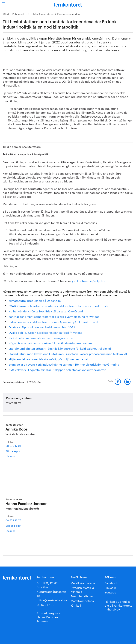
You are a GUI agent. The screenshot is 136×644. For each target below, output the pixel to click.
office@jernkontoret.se (52, 600)
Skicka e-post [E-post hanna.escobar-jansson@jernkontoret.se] (13, 525)
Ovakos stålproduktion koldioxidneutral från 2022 (42, 327)
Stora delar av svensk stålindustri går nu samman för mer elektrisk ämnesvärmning (64, 364)
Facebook (111, 583)
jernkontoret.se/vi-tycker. (89, 281)
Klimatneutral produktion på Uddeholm (35, 300)
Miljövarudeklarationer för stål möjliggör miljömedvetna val (48, 359)
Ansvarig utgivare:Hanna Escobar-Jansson (49, 617)
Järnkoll (76, 605)
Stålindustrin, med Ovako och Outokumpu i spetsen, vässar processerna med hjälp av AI (68, 353)
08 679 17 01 (13, 446)
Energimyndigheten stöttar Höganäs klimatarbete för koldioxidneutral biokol (60, 348)
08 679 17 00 (46, 604)
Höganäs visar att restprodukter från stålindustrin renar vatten (50, 343)
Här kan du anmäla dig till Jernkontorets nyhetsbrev (118, 605)
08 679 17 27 (13, 520)
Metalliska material (83, 583)
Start (6, 14)
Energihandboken (82, 596)
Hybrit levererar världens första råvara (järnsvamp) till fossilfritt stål (53, 322)
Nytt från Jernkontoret (41, 14)
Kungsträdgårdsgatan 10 (51, 593)
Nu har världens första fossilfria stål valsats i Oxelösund (46, 311)
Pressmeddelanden (68, 14)
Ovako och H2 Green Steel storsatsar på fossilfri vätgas (45, 332)
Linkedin (110, 587)
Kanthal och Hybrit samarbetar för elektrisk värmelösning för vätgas (54, 316)
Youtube (110, 592)
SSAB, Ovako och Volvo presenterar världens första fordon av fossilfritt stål (59, 306)
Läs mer (14, 456)
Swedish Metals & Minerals (82, 589)
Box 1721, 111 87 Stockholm (47, 585)
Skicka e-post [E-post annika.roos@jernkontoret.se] (13, 451)
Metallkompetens (82, 600)
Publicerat (18, 14)
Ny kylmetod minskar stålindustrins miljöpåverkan (42, 338)
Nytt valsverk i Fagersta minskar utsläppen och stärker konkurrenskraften (57, 369)
